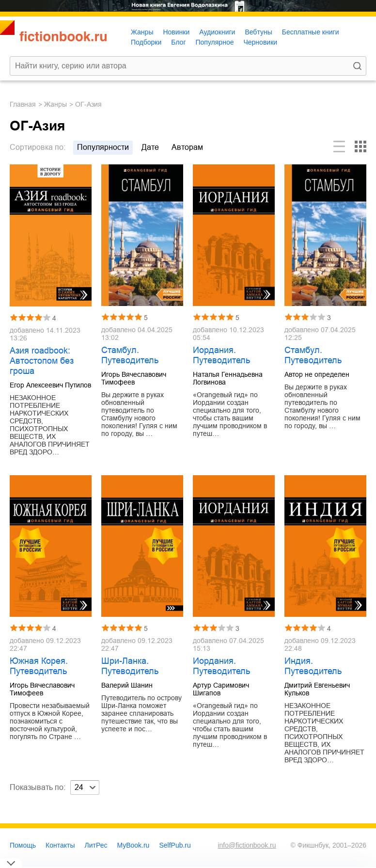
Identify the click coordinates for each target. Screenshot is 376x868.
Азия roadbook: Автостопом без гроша (42, 361)
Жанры (142, 32)
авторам (187, 147)
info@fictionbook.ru (247, 845)
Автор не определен (317, 374)
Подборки (146, 42)
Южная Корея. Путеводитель (39, 666)
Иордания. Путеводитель (221, 355)
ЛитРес (96, 845)
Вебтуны (258, 32)
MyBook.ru (133, 845)
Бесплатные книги (311, 32)
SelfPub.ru (175, 845)
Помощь (23, 845)
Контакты (60, 845)
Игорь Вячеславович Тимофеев (134, 378)
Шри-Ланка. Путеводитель (130, 666)
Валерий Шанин (127, 685)
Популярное (215, 42)
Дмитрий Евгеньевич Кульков (317, 689)
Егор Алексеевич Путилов (50, 385)
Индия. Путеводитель (313, 666)
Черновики (260, 42)
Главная (23, 104)
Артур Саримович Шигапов (221, 689)
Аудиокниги (217, 32)
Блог (178, 42)
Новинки (176, 32)
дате (150, 147)
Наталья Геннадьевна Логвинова (228, 378)
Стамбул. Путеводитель (130, 355)
